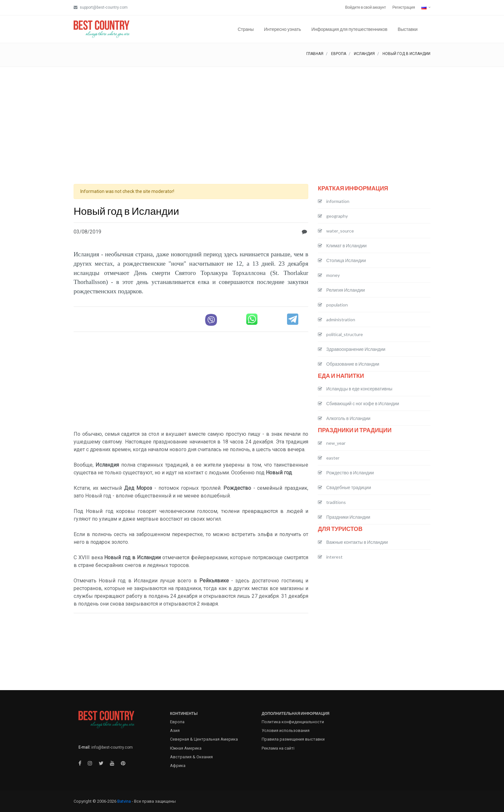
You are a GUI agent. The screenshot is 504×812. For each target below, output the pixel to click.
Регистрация (404, 7)
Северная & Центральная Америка (204, 739)
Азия (175, 730)
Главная (315, 54)
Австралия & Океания (191, 757)
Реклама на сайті (278, 748)
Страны (246, 29)
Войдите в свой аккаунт (366, 7)
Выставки (408, 29)
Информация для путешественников (350, 29)
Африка (178, 766)
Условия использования (286, 730)
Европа (339, 54)
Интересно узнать (282, 29)
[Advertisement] (252, 115)
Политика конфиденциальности (293, 722)
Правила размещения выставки (293, 739)
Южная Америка (186, 748)
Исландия (364, 54)
